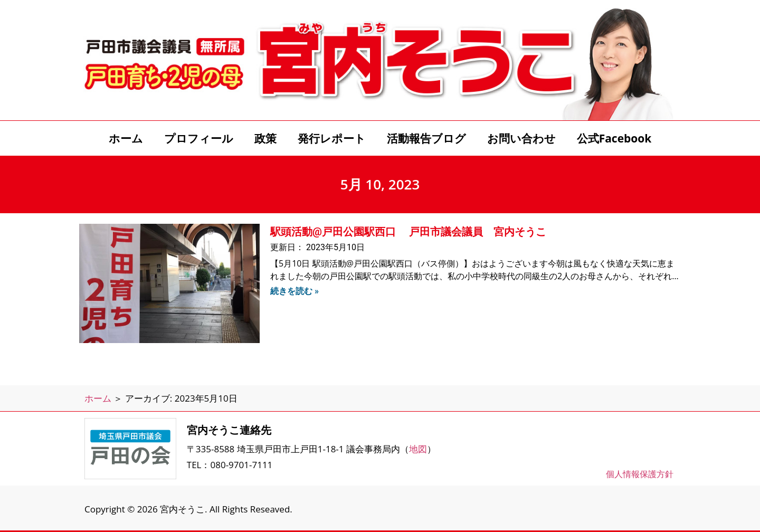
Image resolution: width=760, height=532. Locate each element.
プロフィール (199, 138)
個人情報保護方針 (640, 474)
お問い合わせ (521, 138)
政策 (265, 138)
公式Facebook (614, 138)
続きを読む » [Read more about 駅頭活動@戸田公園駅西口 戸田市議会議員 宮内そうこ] (294, 291)
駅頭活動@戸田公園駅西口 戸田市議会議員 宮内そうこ (408, 232)
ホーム (126, 138)
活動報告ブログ (426, 138)
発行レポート (332, 138)
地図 (418, 449)
